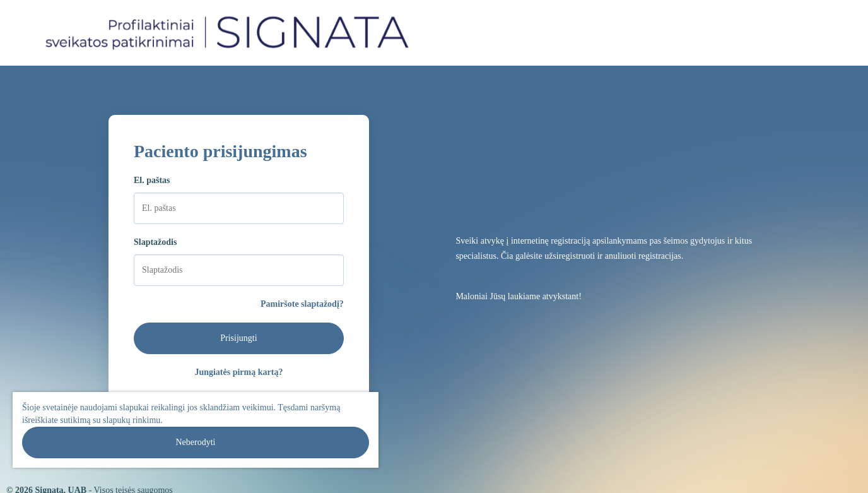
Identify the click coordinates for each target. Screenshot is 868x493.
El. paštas (152, 180)
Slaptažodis (155, 242)
